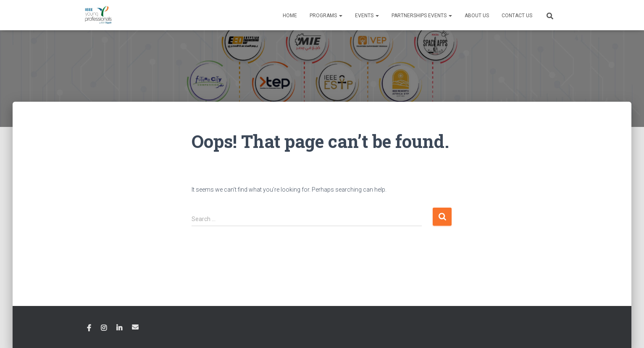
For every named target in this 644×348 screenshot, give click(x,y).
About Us (477, 16)
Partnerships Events (422, 16)
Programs (326, 16)
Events (367, 16)
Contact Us (517, 16)
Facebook (89, 328)
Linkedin (119, 328)
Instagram (104, 328)
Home (290, 16)
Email (135, 327)
